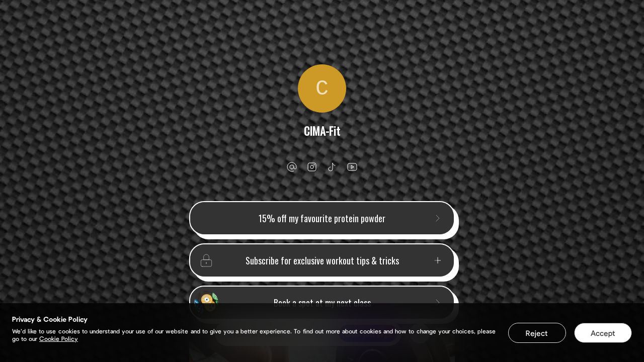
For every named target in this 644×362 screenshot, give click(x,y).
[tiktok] (332, 167)
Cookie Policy (59, 338)
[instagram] (312, 167)
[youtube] (352, 167)
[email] (292, 167)
